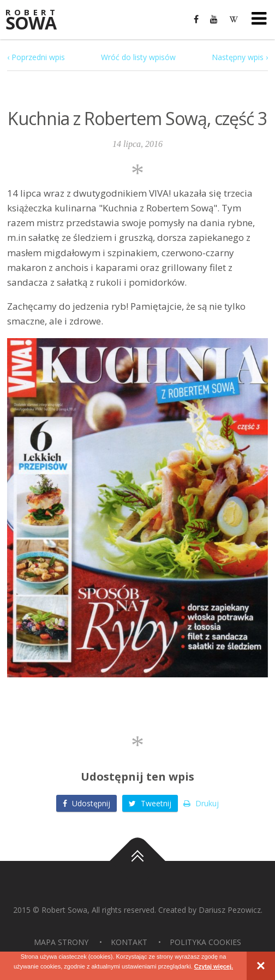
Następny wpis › (240, 57)
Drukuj (201, 803)
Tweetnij (150, 803)
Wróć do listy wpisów (138, 57)
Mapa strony (61, 942)
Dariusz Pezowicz (230, 910)
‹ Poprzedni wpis (36, 57)
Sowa (38, 20)
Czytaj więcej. (214, 966)
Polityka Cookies (205, 942)
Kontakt (129, 942)
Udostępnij (86, 803)
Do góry (137, 861)
